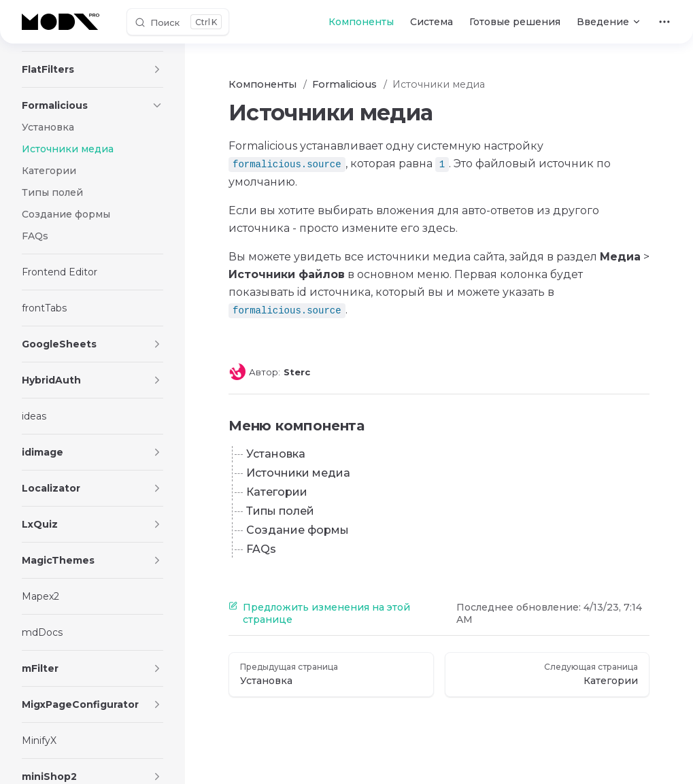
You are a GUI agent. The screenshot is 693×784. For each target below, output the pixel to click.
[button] (157, 69)
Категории (277, 492)
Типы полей (280, 511)
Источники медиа (298, 473)
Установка (276, 454)
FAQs (261, 549)
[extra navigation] (664, 22)
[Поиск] (178, 22)
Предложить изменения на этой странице (319, 613)
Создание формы (298, 530)
